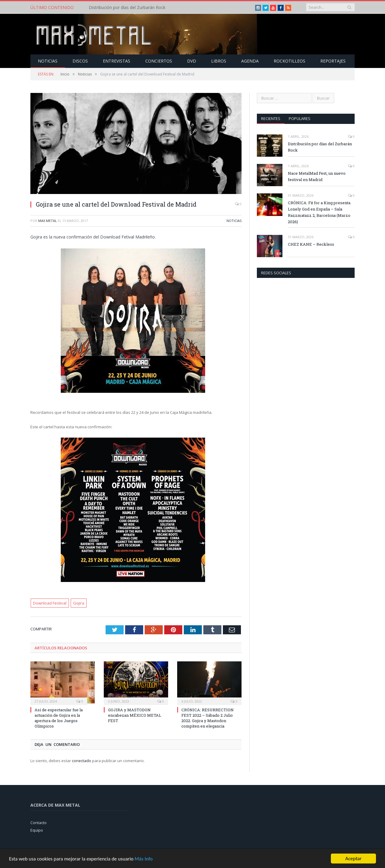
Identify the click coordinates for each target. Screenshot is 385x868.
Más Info (143, 861)
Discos (80, 61)
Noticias (48, 61)
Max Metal (48, 221)
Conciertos (159, 61)
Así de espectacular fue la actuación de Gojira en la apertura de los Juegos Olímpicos (59, 718)
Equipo (37, 830)
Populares (300, 119)
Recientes (271, 119)
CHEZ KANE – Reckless (311, 244)
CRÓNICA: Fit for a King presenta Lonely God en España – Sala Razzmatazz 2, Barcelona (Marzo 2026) (319, 212)
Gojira (79, 603)
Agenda (250, 61)
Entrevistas (117, 61)
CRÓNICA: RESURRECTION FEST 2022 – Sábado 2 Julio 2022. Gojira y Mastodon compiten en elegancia (208, 718)
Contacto (38, 823)
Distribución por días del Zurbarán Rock (127, 8)
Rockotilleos (290, 61)
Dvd (192, 61)
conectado (82, 761)
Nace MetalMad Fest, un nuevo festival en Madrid (317, 176)
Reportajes (333, 61)
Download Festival (50, 603)
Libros (219, 61)
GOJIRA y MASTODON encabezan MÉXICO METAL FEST (135, 715)
